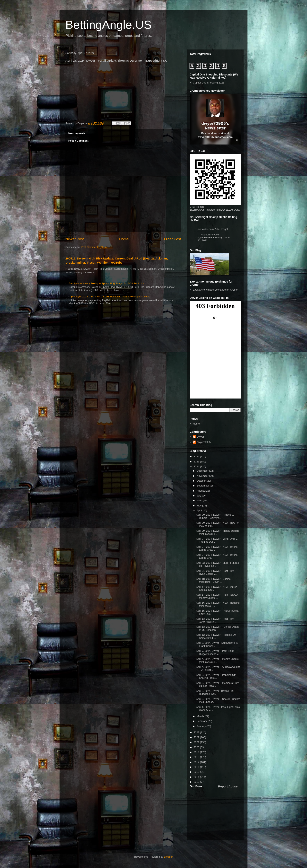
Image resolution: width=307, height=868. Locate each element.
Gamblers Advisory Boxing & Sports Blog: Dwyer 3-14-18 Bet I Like (106, 283)
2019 (197, 752)
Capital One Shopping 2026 (209, 83)
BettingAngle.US (108, 25)
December (203, 471)
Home (124, 239)
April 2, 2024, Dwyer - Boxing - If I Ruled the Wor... (215, 693)
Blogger (168, 857)
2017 (197, 762)
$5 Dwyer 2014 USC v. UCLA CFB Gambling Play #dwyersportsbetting (111, 297)
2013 (197, 782)
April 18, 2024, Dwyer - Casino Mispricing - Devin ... (213, 580)
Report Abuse (228, 786)
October (202, 481)
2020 (197, 747)
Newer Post (75, 239)
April (200, 510)
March (201, 716)
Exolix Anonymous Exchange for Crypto (215, 290)
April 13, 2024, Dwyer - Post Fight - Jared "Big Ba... (216, 620)
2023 (197, 732)
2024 (197, 466)
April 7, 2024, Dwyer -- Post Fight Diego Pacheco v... (215, 652)
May (200, 506)
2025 (197, 462)
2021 (197, 742)
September (203, 486)
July (199, 496)
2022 (197, 737)
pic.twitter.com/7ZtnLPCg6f (213, 229)
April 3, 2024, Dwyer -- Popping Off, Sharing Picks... (216, 676)
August (201, 491)
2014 (197, 777)
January (202, 726)
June (200, 500)
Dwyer (200, 437)
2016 (197, 767)
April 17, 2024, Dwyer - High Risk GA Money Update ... (217, 596)
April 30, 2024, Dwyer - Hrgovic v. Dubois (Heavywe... (215, 516)
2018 (197, 757)
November (203, 476)
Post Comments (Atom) (94, 247)
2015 (197, 772)
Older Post (172, 239)
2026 (197, 456)
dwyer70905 (204, 442)
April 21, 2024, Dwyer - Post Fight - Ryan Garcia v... (216, 572)
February (202, 721)
